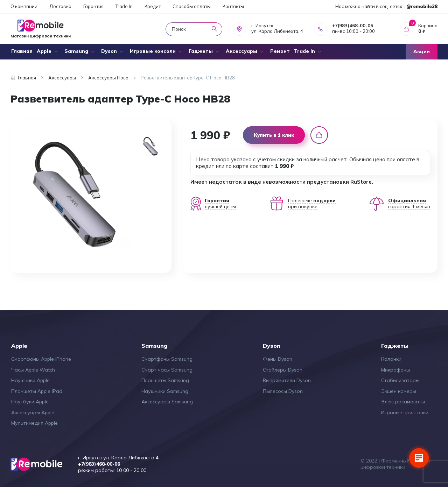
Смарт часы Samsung (167, 370)
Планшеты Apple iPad (37, 391)
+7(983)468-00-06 (353, 26)
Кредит (153, 6)
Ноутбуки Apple (30, 402)
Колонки (391, 359)
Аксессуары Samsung (167, 402)
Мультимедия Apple (34, 423)
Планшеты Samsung (165, 380)
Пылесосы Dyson (283, 391)
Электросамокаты (403, 402)
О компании (24, 6)
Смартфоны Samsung (167, 359)
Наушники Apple (30, 380)
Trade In (124, 6)
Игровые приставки (405, 412)
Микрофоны (395, 370)
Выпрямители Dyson (287, 380)
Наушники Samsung (165, 391)
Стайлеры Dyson (283, 370)
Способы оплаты (192, 6)
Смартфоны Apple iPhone (41, 359)
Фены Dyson (278, 359)
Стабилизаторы (400, 380)
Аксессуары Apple (33, 412)
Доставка (60, 6)
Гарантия (93, 6)
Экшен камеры (399, 391)
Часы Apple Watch (33, 370)
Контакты (233, 6)
